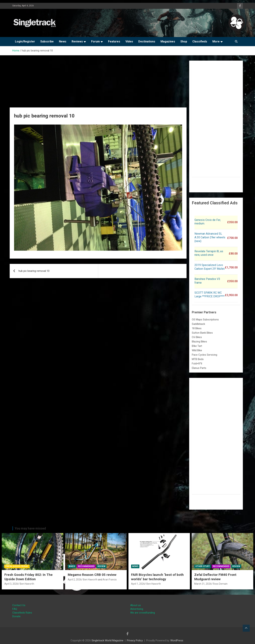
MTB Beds (198, 359)
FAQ (15, 609)
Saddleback (198, 324)
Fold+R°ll (197, 364)
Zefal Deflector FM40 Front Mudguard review (215, 577)
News (63, 41)
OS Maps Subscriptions (205, 320)
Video (129, 41)
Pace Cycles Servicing (204, 355)
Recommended (86, 566)
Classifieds (200, 41)
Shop (184, 41)
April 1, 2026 (138, 584)
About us (136, 605)
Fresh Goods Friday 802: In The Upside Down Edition (29, 577)
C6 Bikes (197, 337)
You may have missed (30, 528)
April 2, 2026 (75, 580)
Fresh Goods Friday (17, 566)
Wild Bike (197, 350)
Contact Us (19, 605)
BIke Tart (197, 346)
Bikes (72, 566)
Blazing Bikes (199, 342)
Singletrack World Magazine (107, 640)
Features (114, 41)
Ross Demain (220, 584)
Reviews (77, 41)
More (216, 41)
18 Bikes (197, 328)
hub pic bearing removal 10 (34, 271)
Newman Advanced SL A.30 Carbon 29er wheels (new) (210, 237)
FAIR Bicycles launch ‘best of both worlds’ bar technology (157, 577)
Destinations (147, 41)
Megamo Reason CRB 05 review (92, 575)
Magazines (168, 41)
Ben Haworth (27, 584)
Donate (16, 616)
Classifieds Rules (22, 613)
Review (101, 566)
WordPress (177, 640)
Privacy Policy (135, 640)
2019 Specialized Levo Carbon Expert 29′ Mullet (210, 267)
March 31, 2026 (203, 584)
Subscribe (47, 41)
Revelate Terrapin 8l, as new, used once (209, 253)
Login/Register (25, 41)
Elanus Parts (199, 368)
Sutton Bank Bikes (202, 333)
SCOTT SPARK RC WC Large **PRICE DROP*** (210, 295)
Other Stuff (203, 566)
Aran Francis (110, 580)
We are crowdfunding (143, 613)
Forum (95, 41)
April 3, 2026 (11, 584)
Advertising (137, 609)
